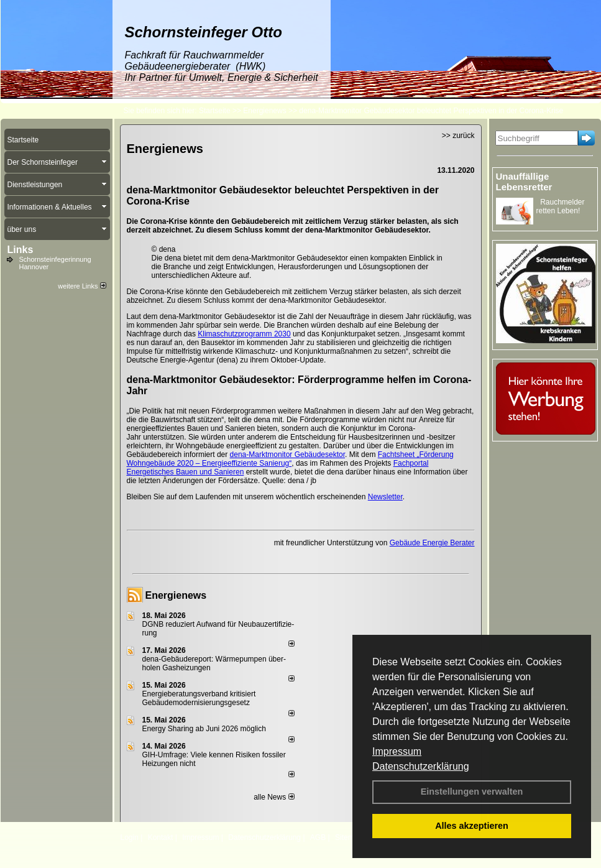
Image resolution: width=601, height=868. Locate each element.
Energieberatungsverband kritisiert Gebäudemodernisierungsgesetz (199, 698)
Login (130, 838)
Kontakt (161, 838)
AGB (318, 838)
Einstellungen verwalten (472, 792)
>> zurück (458, 136)
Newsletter (385, 497)
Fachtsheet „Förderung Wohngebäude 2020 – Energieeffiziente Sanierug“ (290, 459)
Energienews (176, 595)
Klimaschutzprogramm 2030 (244, 334)
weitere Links (82, 286)
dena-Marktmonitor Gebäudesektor (287, 455)
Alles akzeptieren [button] (472, 826)
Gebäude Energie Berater (432, 543)
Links (21, 250)
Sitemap (349, 838)
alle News (274, 797)
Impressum (397, 751)
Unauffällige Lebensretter (524, 182)
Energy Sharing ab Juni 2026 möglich (204, 729)
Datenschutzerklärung (421, 766)
